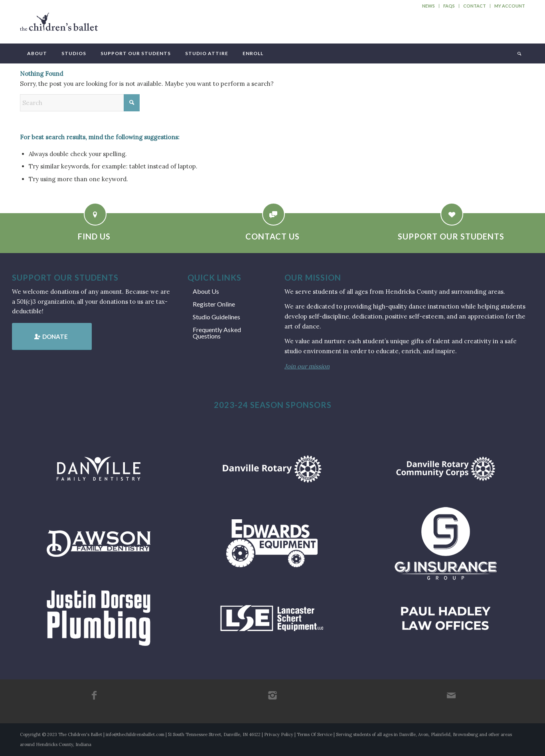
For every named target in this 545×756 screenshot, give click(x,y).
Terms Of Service (315, 734)
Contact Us (272, 236)
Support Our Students (451, 236)
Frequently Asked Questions (217, 333)
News (428, 6)
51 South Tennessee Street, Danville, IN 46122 (214, 734)
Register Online (214, 304)
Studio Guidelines (216, 317)
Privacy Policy (279, 734)
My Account (510, 6)
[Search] (519, 53)
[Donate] (52, 336)
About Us (206, 291)
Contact (475, 6)
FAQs (449, 6)
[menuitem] (429, 6)
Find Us (94, 236)
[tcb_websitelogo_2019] (59, 26)
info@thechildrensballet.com (135, 734)
